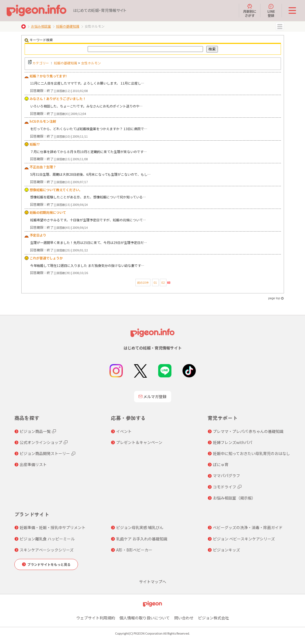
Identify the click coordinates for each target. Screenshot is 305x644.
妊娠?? (35, 144)
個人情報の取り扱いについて (145, 618)
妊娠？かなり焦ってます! (48, 76)
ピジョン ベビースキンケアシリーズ (244, 539)
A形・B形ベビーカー (134, 550)
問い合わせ (184, 618)
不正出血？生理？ (43, 167)
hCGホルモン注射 (43, 121)
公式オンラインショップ (41, 442)
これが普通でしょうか (46, 258)
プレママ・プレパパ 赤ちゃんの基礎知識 (248, 431)
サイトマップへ (153, 582)
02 (163, 282)
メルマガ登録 (153, 396)
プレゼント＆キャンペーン (139, 442)
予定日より (38, 235)
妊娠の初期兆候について (48, 212)
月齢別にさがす (250, 10)
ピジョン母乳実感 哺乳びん (140, 527)
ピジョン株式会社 (213, 618)
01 (155, 282)
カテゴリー (41, 63)
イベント (124, 431)
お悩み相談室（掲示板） (234, 498)
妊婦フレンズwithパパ (233, 442)
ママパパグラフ (226, 475)
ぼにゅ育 (221, 464)
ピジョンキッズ (226, 550)
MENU (280, 27)
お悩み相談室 (41, 26)
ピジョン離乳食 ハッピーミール (47, 539)
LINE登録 (271, 10)
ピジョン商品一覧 (35, 431)
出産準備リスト (33, 464)
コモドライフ (225, 487)
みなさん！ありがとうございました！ (58, 98)
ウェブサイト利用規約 (96, 618)
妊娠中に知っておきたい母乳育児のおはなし (251, 453)
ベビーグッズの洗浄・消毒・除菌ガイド (248, 527)
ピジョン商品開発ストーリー (45, 453)
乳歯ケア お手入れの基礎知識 (142, 539)
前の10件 (143, 282)
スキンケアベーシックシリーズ (47, 550)
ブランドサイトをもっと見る (49, 564)
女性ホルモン (91, 63)
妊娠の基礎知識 (68, 26)
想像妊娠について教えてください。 (56, 190)
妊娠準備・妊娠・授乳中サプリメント (53, 527)
